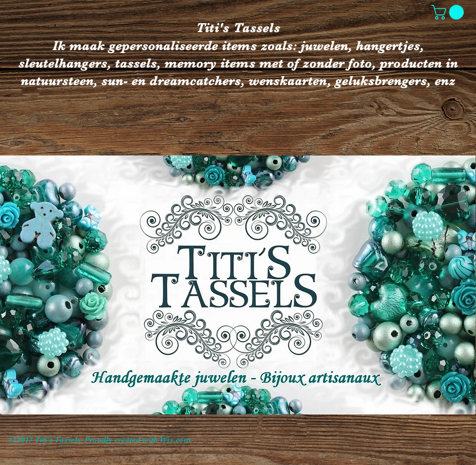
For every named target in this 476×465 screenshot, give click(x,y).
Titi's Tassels (238, 28)
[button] (449, 12)
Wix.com (175, 440)
